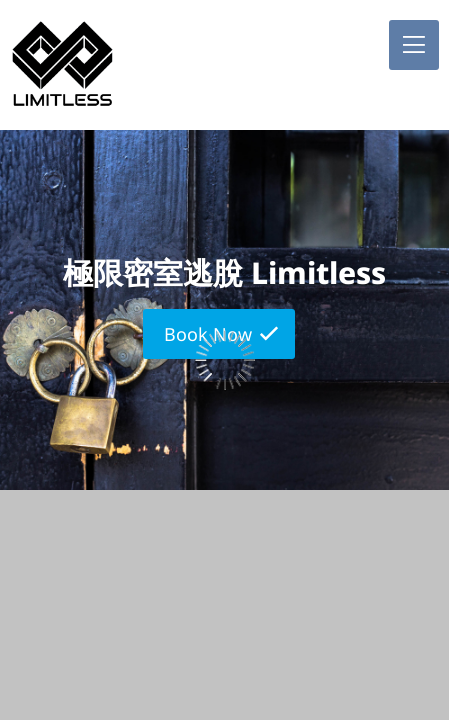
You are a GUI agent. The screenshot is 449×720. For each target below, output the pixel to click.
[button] (414, 45)
